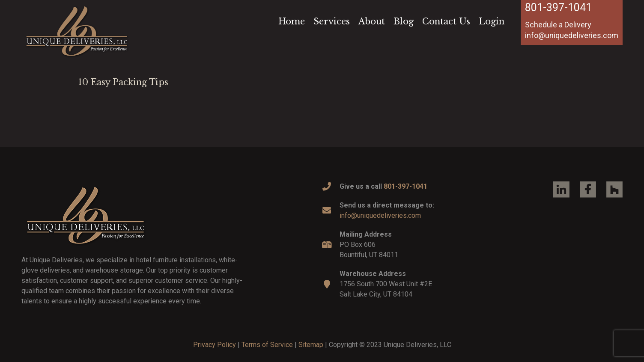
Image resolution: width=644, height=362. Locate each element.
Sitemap (311, 345)
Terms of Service (267, 345)
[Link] (77, 31)
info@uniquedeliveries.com (380, 215)
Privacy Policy (215, 345)
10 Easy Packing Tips (123, 82)
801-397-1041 (558, 7)
